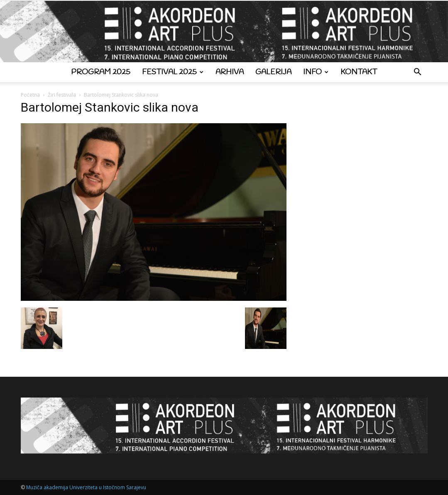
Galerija (273, 72)
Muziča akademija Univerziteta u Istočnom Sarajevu (86, 487)
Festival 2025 (173, 72)
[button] (418, 73)
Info (316, 72)
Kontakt (359, 72)
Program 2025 (101, 72)
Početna (30, 95)
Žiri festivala (62, 95)
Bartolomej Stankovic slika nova (110, 107)
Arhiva (230, 72)
